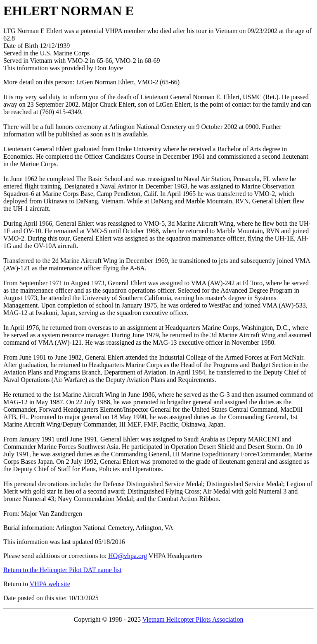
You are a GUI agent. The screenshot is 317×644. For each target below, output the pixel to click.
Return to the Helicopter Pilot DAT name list (62, 570)
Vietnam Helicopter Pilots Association (193, 619)
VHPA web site (50, 584)
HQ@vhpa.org (128, 556)
